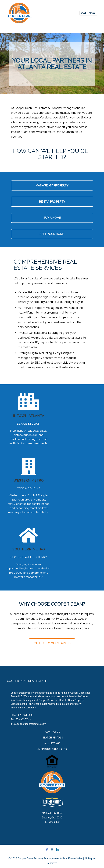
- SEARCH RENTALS (52, 738)
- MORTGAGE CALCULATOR (52, 749)
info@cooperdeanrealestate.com (28, 724)
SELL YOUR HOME (52, 234)
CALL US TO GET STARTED (52, 643)
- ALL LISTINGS (52, 743)
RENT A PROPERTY (52, 202)
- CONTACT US (52, 732)
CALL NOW (88, 13)
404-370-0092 (52, 822)
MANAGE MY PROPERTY (52, 185)
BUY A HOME (52, 218)
